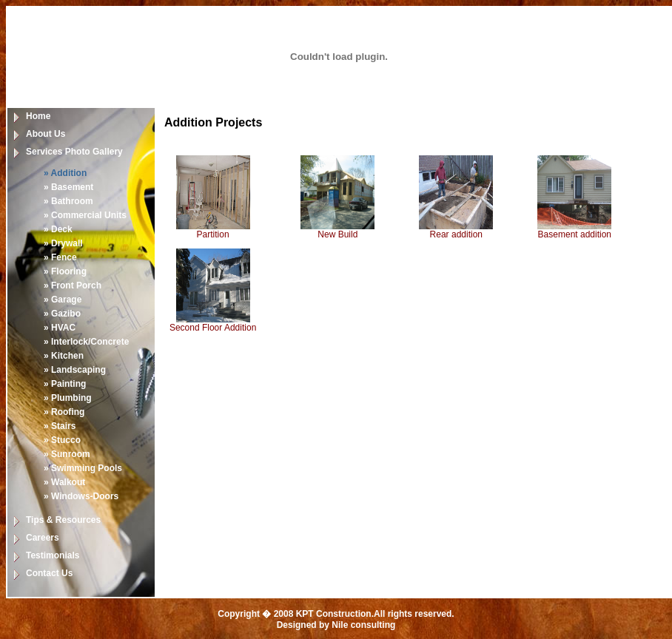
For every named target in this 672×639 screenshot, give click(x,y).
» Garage (63, 300)
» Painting (65, 384)
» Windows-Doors (81, 496)
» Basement (68, 187)
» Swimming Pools (83, 468)
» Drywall (63, 243)
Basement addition (575, 234)
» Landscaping (75, 370)
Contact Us (49, 573)
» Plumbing (68, 398)
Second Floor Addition (213, 328)
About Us (46, 134)
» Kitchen (64, 356)
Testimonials (53, 555)
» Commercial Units (85, 215)
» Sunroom (67, 454)
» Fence (60, 257)
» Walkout (64, 482)
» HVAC (60, 328)
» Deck (58, 229)
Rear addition (456, 234)
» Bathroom (68, 201)
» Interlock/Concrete (86, 342)
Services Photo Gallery (74, 152)
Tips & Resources (63, 520)
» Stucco (62, 440)
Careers (43, 538)
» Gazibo (62, 314)
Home (38, 116)
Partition (213, 234)
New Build (337, 234)
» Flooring (65, 271)
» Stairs (60, 426)
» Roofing (64, 412)
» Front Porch (73, 285)
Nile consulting (363, 625)
